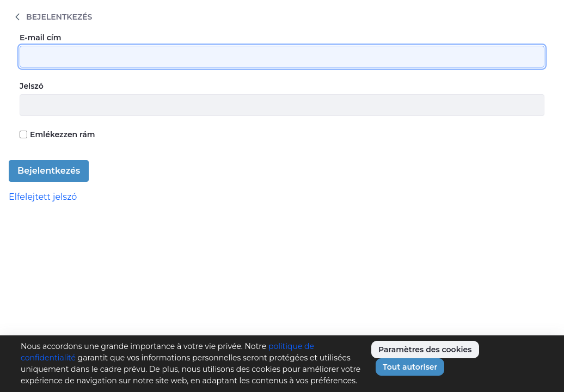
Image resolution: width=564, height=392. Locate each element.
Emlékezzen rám (57, 134)
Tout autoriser (410, 367)
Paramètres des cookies (425, 350)
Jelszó (32, 86)
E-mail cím (41, 38)
